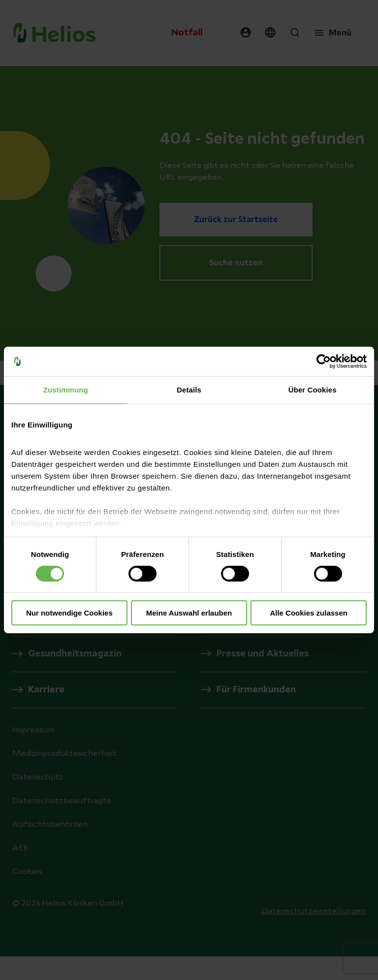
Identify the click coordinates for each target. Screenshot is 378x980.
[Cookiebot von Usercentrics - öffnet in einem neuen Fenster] (324, 361)
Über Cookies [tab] (313, 390)
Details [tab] (189, 390)
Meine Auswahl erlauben (189, 613)
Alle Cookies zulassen (309, 613)
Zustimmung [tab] (66, 390)
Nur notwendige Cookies (69, 613)
